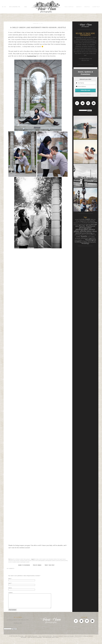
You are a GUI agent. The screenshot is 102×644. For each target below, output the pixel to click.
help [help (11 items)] (84, 224)
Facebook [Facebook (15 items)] (85, 223)
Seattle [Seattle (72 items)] (84, 236)
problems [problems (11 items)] (83, 235)
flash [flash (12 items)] (89, 223)
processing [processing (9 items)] (88, 235)
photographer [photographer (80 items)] (85, 228)
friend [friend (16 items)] (92, 223)
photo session (28, 561)
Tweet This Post (50, 565)
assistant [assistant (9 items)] (77, 219)
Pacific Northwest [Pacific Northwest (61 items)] (87, 226)
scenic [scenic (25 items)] (78, 237)
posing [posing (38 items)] (90, 233)
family (56, 559)
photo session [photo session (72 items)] (80, 231)
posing (66, 561)
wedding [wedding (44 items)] (78, 242)
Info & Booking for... (15, 7)
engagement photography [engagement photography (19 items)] (87, 221)
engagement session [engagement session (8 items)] (78, 223)
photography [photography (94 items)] (82, 229)
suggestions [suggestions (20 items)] (92, 238)
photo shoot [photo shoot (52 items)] (92, 231)
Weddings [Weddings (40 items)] (85, 243)
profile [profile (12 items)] (92, 235)
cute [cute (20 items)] (92, 219)
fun (58, 559)
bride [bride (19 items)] (83, 219)
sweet (18, 562)
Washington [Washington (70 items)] (91, 240)
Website (10, 588)
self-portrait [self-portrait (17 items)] (84, 238)
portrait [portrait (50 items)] (79, 233)
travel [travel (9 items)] (84, 240)
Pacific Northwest (16, 559)
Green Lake (63, 559)
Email (10, 583)
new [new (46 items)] (77, 226)
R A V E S (87, 7)
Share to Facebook (24, 565)
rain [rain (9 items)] (95, 235)
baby (37, 559)
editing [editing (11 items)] (77, 221)
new (14, 561)
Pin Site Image (37, 565)
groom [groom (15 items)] (81, 224)
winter (28, 562)
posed (62, 561)
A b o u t (79, 7)
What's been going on (25, 559)
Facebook (51, 559)
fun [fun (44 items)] (96, 222)
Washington (23, 562)
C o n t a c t (96, 7)
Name (10, 579)
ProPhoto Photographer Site (66, 640)
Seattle (14, 562)
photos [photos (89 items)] (92, 229)
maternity (10, 561)
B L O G (4, 7)
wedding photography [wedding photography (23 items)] (89, 242)
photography (49, 561)
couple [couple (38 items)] (88, 219)
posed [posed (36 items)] (84, 233)
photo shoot (35, 561)
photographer (42, 561)
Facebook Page (32, 56)
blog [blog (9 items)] (80, 219)
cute (47, 559)
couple (44, 559)
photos (54, 561)
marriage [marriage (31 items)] (94, 224)
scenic (10, 562)
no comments (11, 568)
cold (40, 559)
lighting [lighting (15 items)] (88, 224)
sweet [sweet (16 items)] (76, 240)
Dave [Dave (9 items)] (95, 219)
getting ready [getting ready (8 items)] (76, 225)
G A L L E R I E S (69, 7)
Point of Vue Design (77, 640)
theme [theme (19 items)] (80, 240)
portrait (58, 561)
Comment (10, 593)
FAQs (26, 7)
